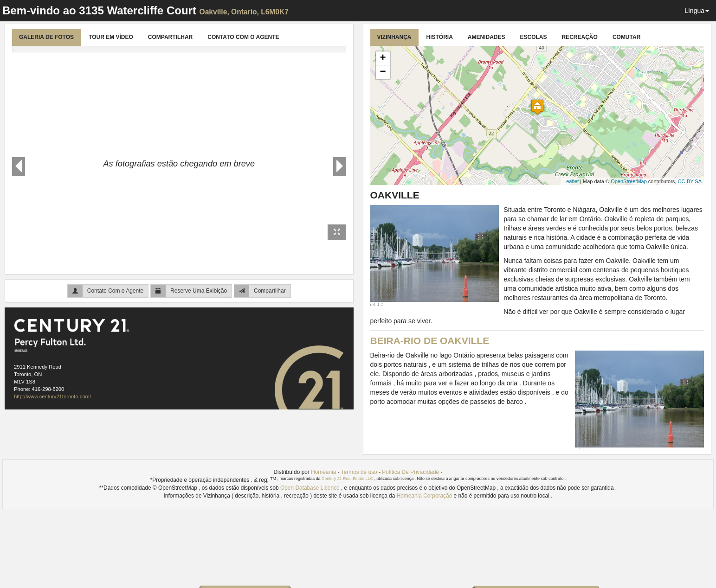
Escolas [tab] (534, 37)
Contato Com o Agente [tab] (243, 37)
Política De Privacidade (410, 472)
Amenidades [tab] (487, 37)
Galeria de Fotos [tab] (46, 37)
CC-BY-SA (690, 181)
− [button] (383, 72)
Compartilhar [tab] (170, 37)
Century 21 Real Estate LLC (348, 479)
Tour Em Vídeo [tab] (111, 37)
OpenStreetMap (629, 181)
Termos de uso (359, 472)
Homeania (323, 472)
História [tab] (440, 37)
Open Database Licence (311, 488)
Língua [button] (697, 11)
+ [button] (383, 58)
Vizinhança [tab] (394, 37)
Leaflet (571, 181)
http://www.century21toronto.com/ (52, 396)
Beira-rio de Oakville (430, 341)
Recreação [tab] (580, 37)
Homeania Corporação (425, 496)
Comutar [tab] (626, 37)
